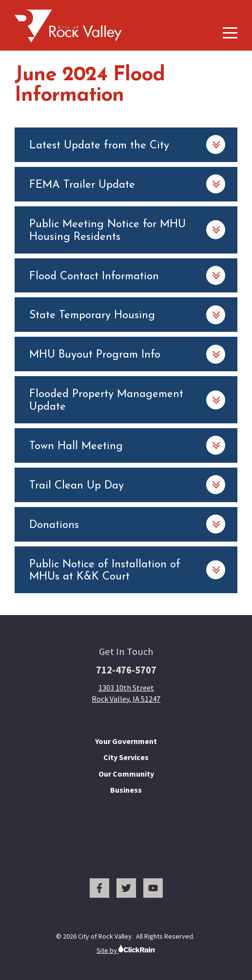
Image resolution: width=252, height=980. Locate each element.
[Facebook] (99, 888)
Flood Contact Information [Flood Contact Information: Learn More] (94, 277)
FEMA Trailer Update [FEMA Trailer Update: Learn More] (82, 185)
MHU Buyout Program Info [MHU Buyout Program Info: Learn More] (95, 355)
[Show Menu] (230, 33)
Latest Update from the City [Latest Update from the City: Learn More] (99, 146)
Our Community (126, 774)
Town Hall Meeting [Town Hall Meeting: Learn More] (76, 446)
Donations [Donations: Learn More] (54, 525)
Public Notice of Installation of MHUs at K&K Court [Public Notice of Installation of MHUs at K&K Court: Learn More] (105, 571)
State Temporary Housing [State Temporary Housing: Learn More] (92, 316)
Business (126, 790)
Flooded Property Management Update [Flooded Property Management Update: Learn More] (106, 401)
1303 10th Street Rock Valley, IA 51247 (126, 693)
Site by (126, 949)
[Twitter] (126, 888)
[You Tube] (153, 888)
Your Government (126, 741)
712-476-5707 (126, 670)
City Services (126, 757)
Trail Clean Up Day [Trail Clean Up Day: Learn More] (77, 486)
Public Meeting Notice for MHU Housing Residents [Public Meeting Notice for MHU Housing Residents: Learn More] (107, 231)
